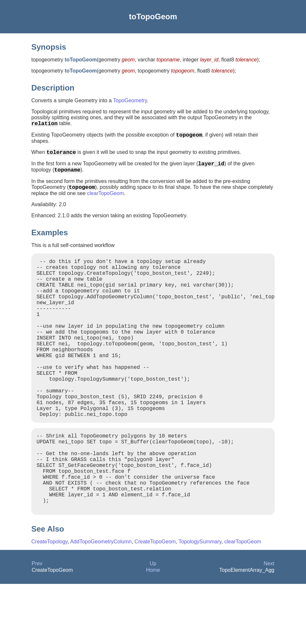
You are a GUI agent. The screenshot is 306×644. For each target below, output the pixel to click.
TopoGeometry (130, 100)
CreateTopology (49, 602)
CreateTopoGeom (155, 602)
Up (153, 624)
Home (153, 630)
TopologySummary (200, 602)
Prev (37, 624)
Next (269, 624)
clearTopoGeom (106, 201)
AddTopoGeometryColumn (101, 602)
